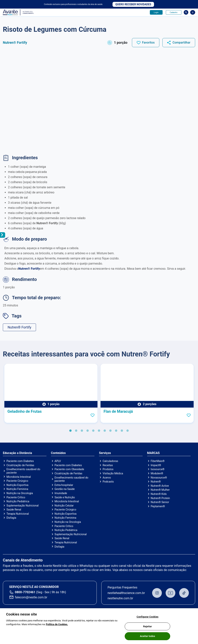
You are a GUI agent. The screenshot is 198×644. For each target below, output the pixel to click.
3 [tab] (82, 431)
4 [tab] (88, 431)
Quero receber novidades (133, 4)
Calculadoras (110, 461)
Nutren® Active (160, 486)
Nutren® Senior (160, 502)
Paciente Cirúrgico (17, 481)
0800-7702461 (25, 592)
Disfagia (11, 518)
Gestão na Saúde (65, 489)
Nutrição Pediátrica (18, 501)
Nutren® (156, 482)
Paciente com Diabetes (20, 461)
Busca (186, 12)
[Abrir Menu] (193, 12)
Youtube (170, 593)
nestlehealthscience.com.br (126, 593)
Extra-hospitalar (64, 485)
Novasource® (159, 478)
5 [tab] (93, 431)
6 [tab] (99, 431)
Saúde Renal (14, 510)
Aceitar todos (148, 637)
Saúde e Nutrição (65, 497)
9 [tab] (116, 431)
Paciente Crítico (16, 497)
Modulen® (157, 473)
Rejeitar (148, 627)
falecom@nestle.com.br (31, 597)
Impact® (156, 465)
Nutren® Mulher (160, 490)
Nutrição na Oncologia (20, 493)
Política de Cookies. (57, 625)
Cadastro (174, 12)
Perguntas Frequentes (122, 587)
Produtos (108, 469)
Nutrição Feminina (17, 489)
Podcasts (108, 482)
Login (156, 12)
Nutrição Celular (64, 506)
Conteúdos (58, 453)
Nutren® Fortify (19, 327)
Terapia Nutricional (18, 514)
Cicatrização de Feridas (20, 465)
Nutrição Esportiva (17, 485)
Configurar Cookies (148, 618)
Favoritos (148, 43)
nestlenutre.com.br (120, 598)
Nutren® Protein (160, 498)
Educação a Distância (17, 453)
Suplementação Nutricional (23, 506)
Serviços (105, 453)
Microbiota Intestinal (19, 477)
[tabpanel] (51, 393)
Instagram (157, 593)
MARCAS (153, 453)
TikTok (184, 593)
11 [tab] (128, 431)
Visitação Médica (113, 473)
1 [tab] (70, 431)
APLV (58, 461)
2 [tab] (76, 431)
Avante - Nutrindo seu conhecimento (18, 12)
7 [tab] (105, 431)
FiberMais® (158, 461)
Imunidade (61, 493)
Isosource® (158, 469)
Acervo (107, 478)
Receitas (108, 465)
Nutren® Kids (159, 494)
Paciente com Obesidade (69, 469)
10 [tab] (122, 431)
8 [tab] (110, 431)
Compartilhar (181, 43)
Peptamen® (158, 506)
